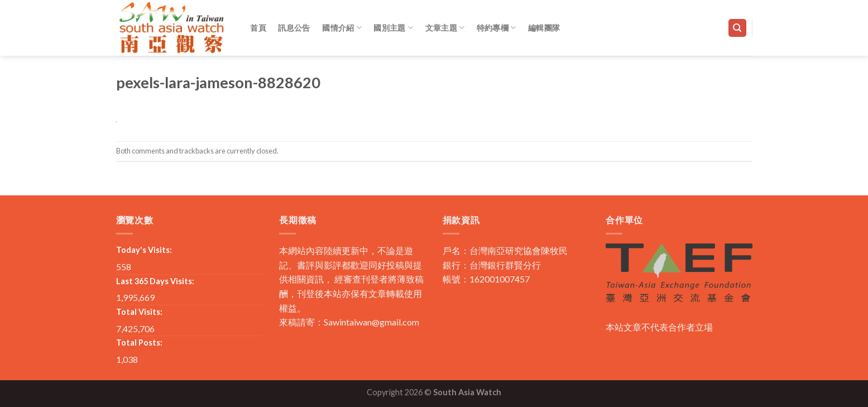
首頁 (258, 28)
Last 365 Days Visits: (155, 281)
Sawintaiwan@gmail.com (371, 322)
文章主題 (445, 28)
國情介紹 (342, 28)
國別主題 (393, 28)
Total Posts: (139, 343)
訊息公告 (294, 28)
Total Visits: (139, 312)
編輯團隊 (544, 28)
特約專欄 (497, 28)
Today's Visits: (144, 250)
